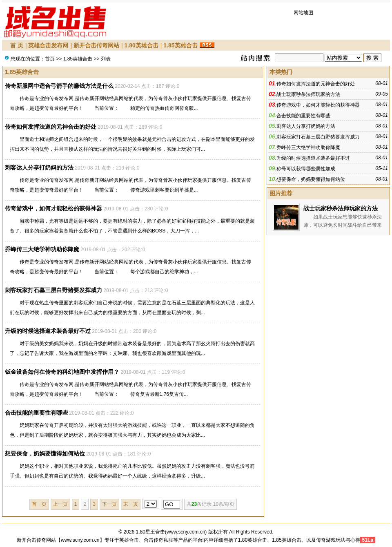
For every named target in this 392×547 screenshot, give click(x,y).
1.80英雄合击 (141, 45)
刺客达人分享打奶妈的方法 (39, 167)
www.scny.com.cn (186, 532)
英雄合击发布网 (48, 45)
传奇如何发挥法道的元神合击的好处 (51, 127)
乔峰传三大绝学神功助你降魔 (42, 249)
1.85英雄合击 (180, 45)
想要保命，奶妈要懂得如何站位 (45, 453)
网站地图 (303, 13)
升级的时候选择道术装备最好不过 (48, 331)
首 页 (17, 45)
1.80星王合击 (150, 532)
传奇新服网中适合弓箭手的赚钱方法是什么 (59, 86)
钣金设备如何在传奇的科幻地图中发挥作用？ (62, 372)
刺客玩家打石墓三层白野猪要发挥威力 (53, 290)
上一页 (60, 504)
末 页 (131, 504)
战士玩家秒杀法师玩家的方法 (308, 94)
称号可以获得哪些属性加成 (306, 169)
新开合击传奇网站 (96, 45)
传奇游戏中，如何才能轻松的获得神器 (53, 208)
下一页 (109, 504)
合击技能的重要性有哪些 (36, 413)
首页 (50, 59)
